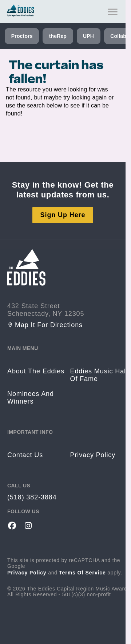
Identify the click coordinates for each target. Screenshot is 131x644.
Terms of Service (82, 573)
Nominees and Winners (31, 398)
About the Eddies (36, 371)
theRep (58, 36)
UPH (88, 36)
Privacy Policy (27, 573)
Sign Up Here (63, 215)
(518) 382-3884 (32, 497)
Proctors (22, 36)
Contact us (25, 455)
